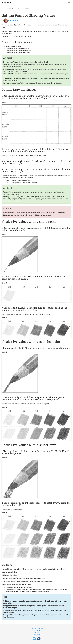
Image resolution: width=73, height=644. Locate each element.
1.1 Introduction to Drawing (15, 9)
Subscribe (37, 630)
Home (3, 9)
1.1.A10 (27, 9)
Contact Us (37, 635)
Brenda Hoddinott (14, 20)
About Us (36, 632)
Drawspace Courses (36, 628)
